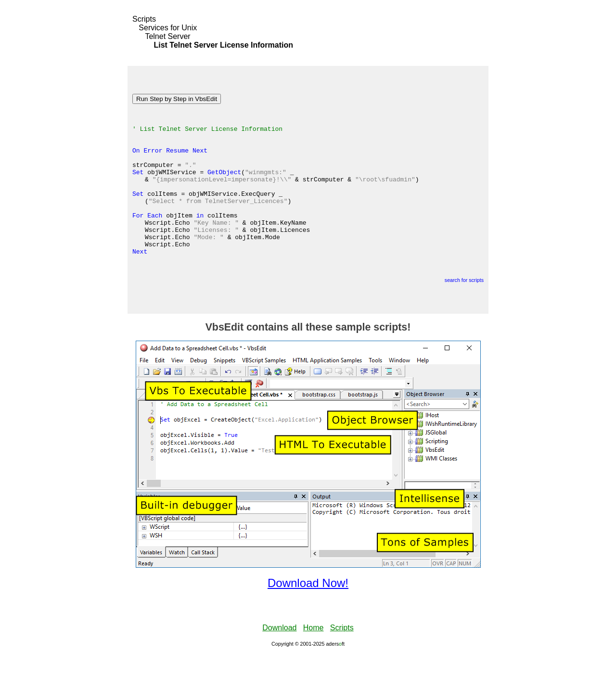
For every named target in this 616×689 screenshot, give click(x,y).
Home (314, 662)
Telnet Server (167, 36)
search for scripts (464, 315)
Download (279, 662)
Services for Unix (168, 28)
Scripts (144, 19)
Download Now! (308, 618)
